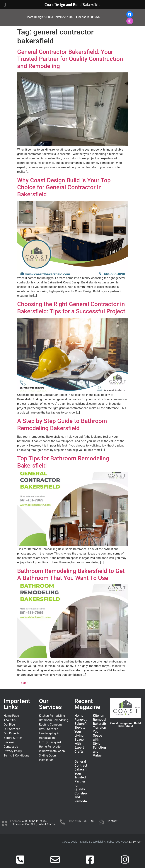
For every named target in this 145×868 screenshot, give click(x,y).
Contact (112, 821)
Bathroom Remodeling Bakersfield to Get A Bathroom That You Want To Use (71, 574)
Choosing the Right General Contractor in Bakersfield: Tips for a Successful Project (71, 308)
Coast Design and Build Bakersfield (126, 725)
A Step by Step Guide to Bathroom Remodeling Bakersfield (62, 424)
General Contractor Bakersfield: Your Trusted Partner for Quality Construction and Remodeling (70, 59)
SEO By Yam (135, 842)
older (22, 683)
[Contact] (101, 822)
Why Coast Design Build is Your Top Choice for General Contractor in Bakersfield (64, 187)
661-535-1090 (86, 821)
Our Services (50, 704)
